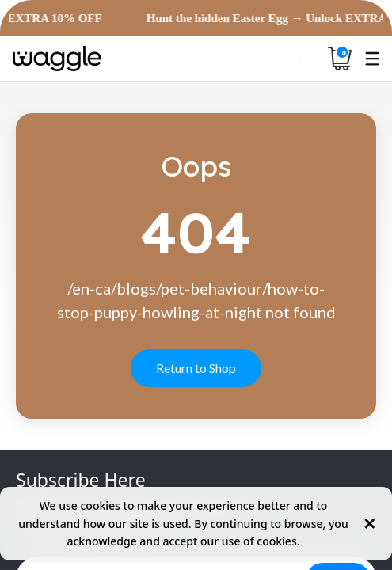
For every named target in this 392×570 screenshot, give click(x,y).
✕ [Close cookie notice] (369, 524)
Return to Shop (196, 368)
